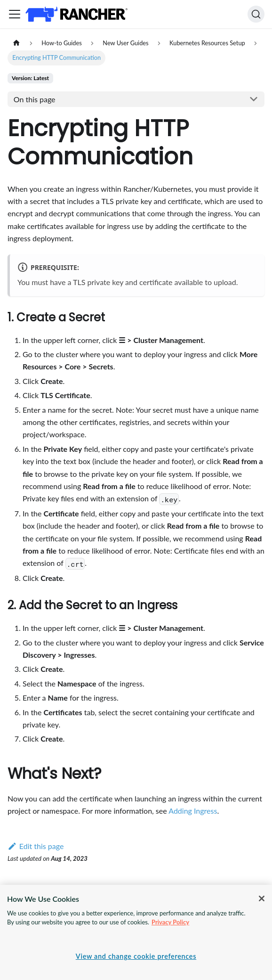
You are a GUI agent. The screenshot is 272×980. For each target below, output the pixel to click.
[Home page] (16, 43)
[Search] (256, 14)
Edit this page (36, 846)
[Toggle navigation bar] (15, 14)
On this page (35, 99)
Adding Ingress (193, 811)
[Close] (262, 898)
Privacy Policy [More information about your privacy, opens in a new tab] (170, 922)
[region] (136, 932)
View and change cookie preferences (136, 956)
